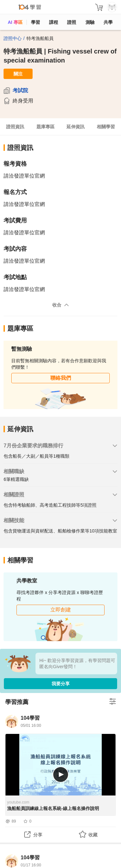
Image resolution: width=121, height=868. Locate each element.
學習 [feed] (35, 22)
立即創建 (61, 610)
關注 (18, 74)
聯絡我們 (61, 378)
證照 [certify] (72, 22)
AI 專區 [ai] (15, 22)
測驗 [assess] (90, 22)
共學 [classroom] (108, 22)
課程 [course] (54, 22)
